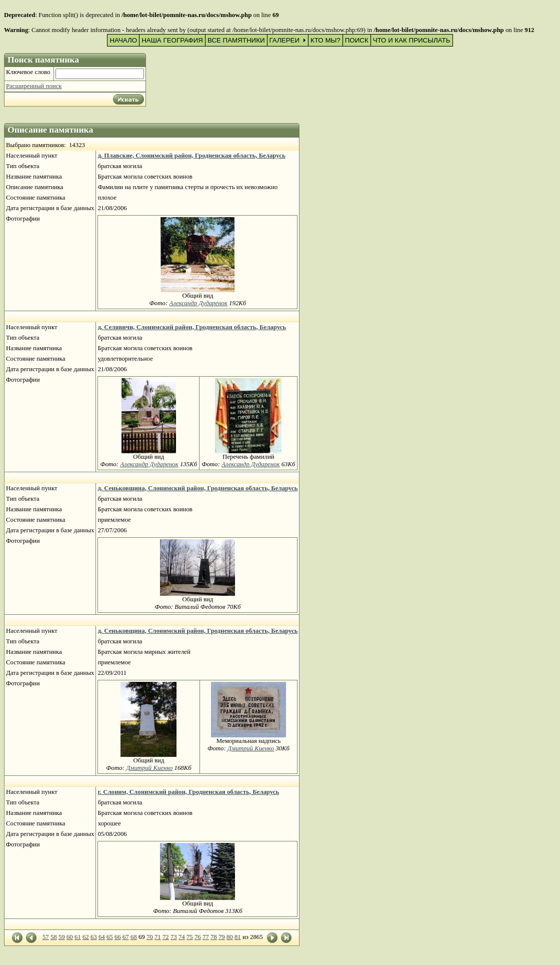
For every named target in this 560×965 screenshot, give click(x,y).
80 (230, 937)
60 (70, 937)
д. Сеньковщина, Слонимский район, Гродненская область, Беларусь (197, 488)
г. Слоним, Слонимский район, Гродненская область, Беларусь (188, 792)
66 (118, 937)
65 (110, 937)
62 (86, 937)
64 (102, 937)
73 (174, 937)
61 (78, 937)
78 (214, 937)
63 (94, 937)
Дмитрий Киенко (149, 768)
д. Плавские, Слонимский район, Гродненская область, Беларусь (191, 156)
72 (166, 937)
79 (222, 937)
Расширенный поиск (34, 86)
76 (198, 937)
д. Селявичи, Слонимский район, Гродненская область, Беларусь (192, 327)
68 (134, 937)
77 (206, 937)
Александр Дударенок (198, 303)
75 (190, 937)
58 (54, 937)
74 (182, 937)
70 (150, 937)
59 (62, 937)
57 (46, 937)
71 (158, 937)
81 (238, 937)
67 (126, 937)
